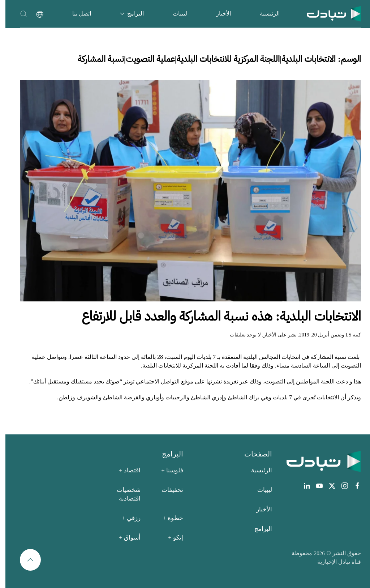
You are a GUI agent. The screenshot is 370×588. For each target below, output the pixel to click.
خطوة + (167, 518)
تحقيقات (167, 490)
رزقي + (126, 518)
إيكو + (170, 538)
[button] (18, 14)
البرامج (258, 529)
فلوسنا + (167, 470)
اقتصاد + (124, 470)
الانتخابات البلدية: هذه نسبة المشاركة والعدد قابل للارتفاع (216, 316)
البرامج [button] (126, 14)
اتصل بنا (76, 14)
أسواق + (124, 538)
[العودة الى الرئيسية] (328, 14)
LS (343, 335)
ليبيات (175, 14)
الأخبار (218, 14)
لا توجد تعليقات (240, 335)
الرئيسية (264, 14)
